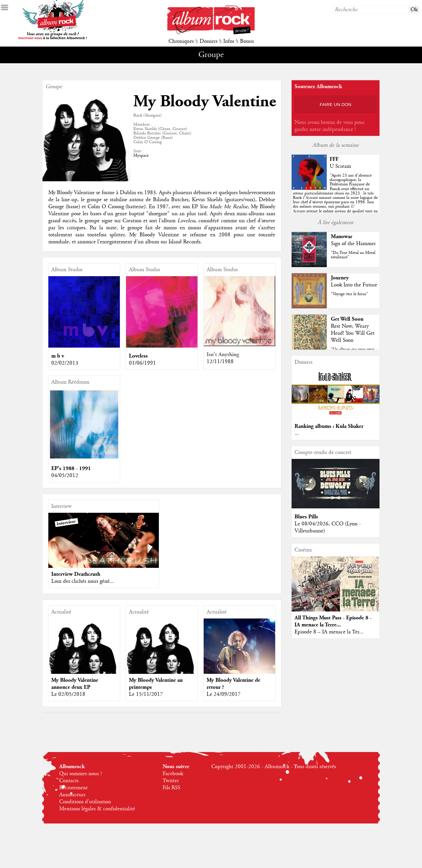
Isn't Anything (223, 354)
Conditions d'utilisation (85, 802)
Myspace (141, 156)
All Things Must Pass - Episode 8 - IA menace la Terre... (333, 621)
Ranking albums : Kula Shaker (329, 426)
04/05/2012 (65, 476)
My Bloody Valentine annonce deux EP (75, 684)
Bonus (247, 41)
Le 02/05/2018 (68, 694)
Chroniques (181, 41)
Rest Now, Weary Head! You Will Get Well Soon (353, 333)
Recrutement (73, 788)
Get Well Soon (347, 319)
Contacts (69, 781)
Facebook (173, 774)
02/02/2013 (65, 363)
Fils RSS (171, 788)
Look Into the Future (354, 285)
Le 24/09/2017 (224, 694)
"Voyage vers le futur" (349, 294)
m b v (58, 356)
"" (335, 198)
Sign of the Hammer (353, 244)
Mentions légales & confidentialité (97, 809)
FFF (334, 159)
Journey (340, 278)
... (297, 433)
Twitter (171, 781)
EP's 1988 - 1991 (71, 468)
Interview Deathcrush (76, 574)
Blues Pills (306, 517)
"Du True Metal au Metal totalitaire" (353, 255)
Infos (229, 41)
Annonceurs (72, 795)
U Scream (340, 166)
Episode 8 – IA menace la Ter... (329, 632)
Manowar (342, 236)
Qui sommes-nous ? (81, 774)
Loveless (138, 356)
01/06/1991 (142, 363)
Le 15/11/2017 (146, 694)
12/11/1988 (220, 362)
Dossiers (209, 41)
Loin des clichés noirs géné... (83, 581)
